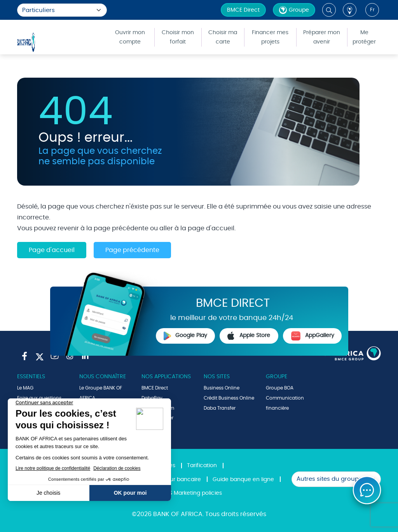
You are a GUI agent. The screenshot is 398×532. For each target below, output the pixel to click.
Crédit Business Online (229, 398)
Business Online (222, 388)
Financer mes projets (270, 37)
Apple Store (249, 336)
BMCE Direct (243, 10)
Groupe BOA (280, 388)
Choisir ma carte (223, 37)
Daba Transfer (220, 408)
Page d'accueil (52, 250)
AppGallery (312, 336)
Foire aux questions (39, 398)
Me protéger (364, 37)
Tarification (202, 466)
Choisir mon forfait (178, 37)
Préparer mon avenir (322, 37)
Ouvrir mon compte (130, 37)
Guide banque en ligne (243, 480)
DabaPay (152, 398)
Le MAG (25, 388)
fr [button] (372, 10)
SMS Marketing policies (192, 493)
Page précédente (132, 250)
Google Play (185, 336)
